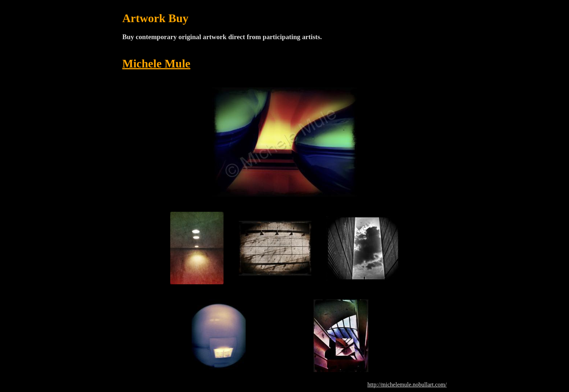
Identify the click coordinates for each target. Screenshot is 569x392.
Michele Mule (156, 63)
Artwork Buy (155, 18)
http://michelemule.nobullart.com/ (407, 385)
